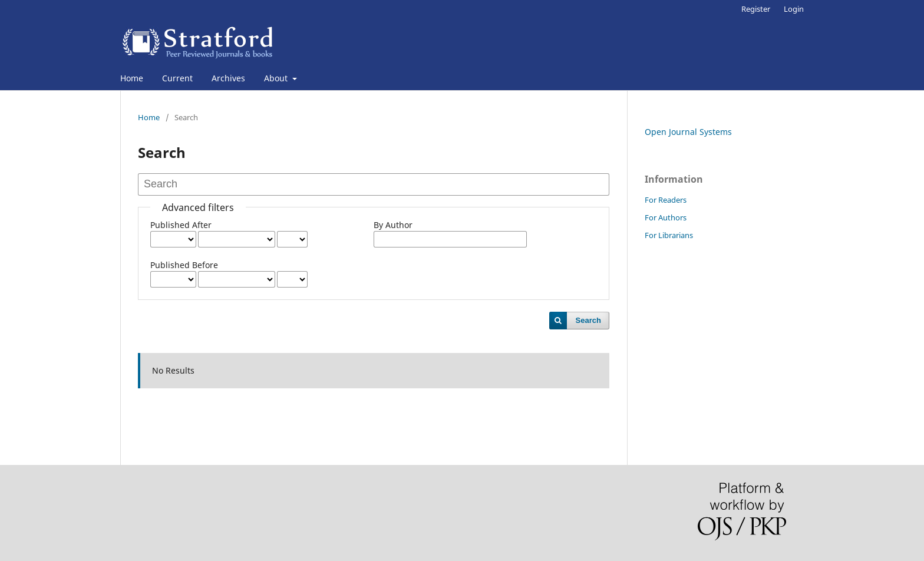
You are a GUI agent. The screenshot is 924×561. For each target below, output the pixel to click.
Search (588, 320)
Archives (228, 78)
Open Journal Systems (688, 132)
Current (177, 78)
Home (132, 78)
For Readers (666, 200)
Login (794, 9)
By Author (393, 225)
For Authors (666, 217)
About (277, 78)
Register (756, 9)
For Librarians (669, 235)
